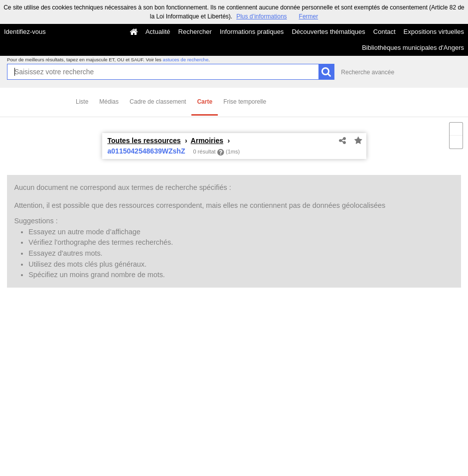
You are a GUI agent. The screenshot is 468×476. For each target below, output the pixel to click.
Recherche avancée (368, 72)
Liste (82, 102)
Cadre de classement (158, 102)
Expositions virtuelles (434, 32)
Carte (205, 102)
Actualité (158, 32)
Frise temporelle (245, 102)
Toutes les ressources (144, 141)
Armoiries (207, 141)
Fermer (309, 16)
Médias (109, 102)
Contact (385, 32)
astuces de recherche (186, 60)
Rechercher (195, 32)
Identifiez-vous (25, 32)
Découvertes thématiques (328, 32)
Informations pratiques (252, 32)
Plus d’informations (261, 16)
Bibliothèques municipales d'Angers (413, 48)
